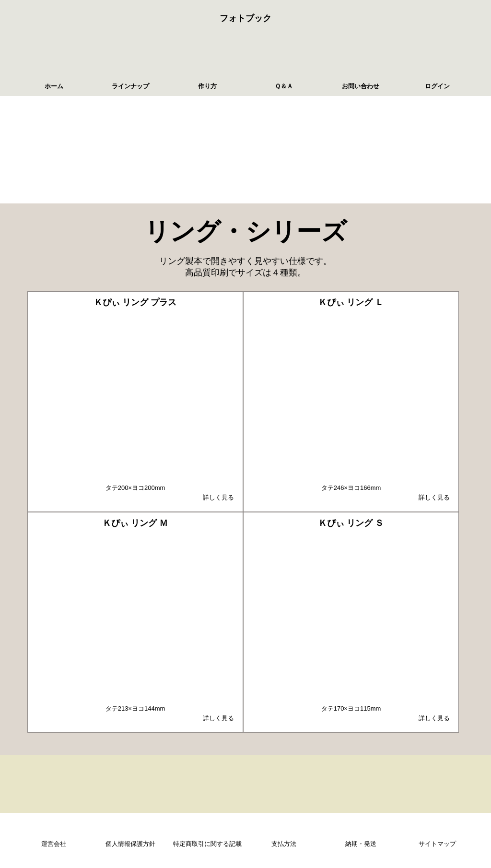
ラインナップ (130, 86)
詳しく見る (218, 497)
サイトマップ (437, 844)
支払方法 (284, 844)
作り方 (207, 86)
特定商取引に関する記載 (207, 844)
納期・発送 (361, 844)
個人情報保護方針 (130, 844)
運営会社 (54, 844)
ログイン (437, 86)
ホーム (54, 86)
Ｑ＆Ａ (284, 86)
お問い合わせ (361, 86)
